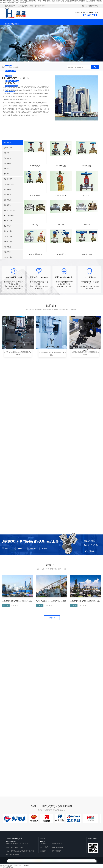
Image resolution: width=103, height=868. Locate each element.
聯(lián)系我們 (89, 551)
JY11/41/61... (88, 199)
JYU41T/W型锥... (62, 168)
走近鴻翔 (43, 843)
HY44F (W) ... (62, 230)
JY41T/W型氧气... (36, 168)
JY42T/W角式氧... (62, 199)
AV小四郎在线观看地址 (6, 867)
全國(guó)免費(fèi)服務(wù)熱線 (87, 12)
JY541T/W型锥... (36, 199)
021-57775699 (90, 15)
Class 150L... (88, 230)
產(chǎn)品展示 (45, 847)
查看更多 (52, 618)
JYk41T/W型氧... (88, 168)
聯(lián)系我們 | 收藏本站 (90, 6)
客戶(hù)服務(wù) (58, 847)
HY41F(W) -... (36, 230)
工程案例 (43, 851)
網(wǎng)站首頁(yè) (12, 24)
